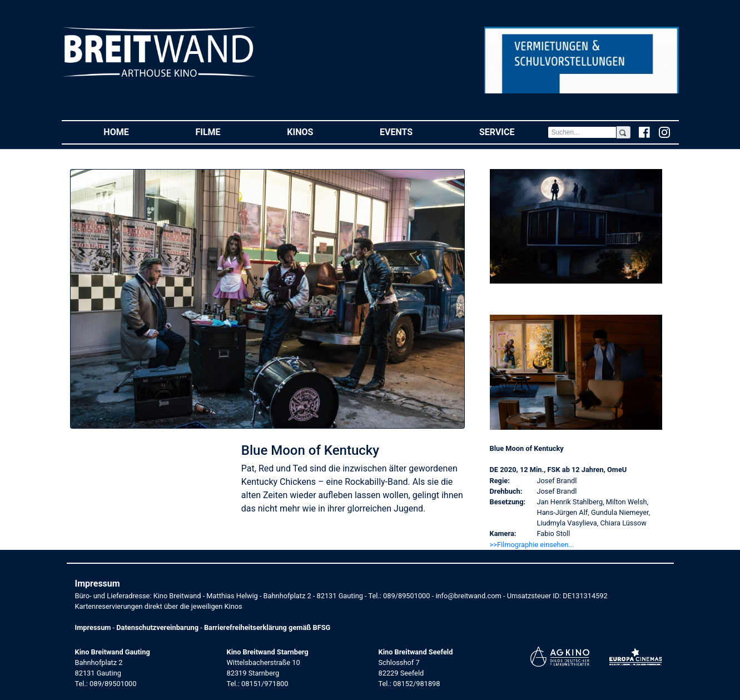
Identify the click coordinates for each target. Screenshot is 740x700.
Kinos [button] (317, 131)
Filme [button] (224, 131)
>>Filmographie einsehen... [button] (532, 545)
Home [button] (133, 131)
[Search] (582, 132)
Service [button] (513, 131)
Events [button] (413, 131)
